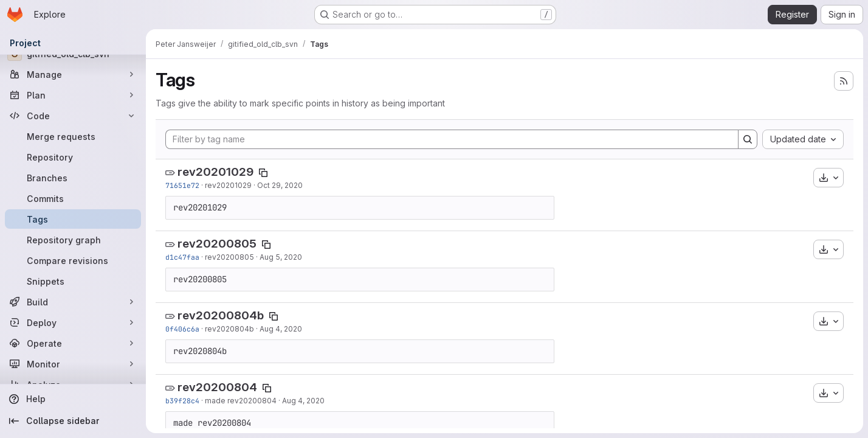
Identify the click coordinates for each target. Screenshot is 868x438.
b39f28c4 (182, 401)
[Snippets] (73, 281)
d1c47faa (182, 257)
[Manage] (73, 74)
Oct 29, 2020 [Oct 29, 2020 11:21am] (280, 185)
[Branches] (73, 178)
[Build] (73, 302)
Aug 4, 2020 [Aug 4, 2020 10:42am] (303, 401)
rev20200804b (221, 315)
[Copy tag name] (263, 173)
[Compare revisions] (73, 260)
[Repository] (73, 157)
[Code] (73, 116)
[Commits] (73, 198)
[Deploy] (73, 322)
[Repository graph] (73, 240)
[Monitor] (73, 364)
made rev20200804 (241, 401)
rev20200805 (217, 244)
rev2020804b (229, 329)
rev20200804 (217, 387)
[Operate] (73, 343)
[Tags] (73, 219)
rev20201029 (215, 172)
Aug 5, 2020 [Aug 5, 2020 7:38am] (281, 257)
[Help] (73, 399)
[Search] (748, 139)
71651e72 (182, 185)
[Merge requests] (73, 136)
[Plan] (73, 95)
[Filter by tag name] (452, 139)
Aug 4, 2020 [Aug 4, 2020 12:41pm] (281, 329)
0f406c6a (182, 329)
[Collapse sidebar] (73, 421)
